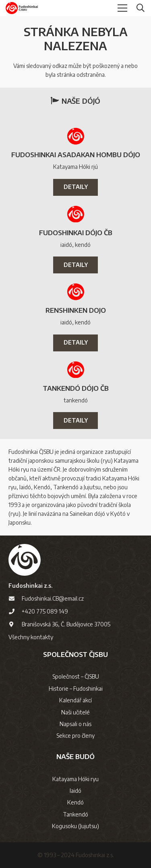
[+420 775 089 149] (15, 611)
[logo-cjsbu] (22, 8)
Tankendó (75, 814)
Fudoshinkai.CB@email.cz (53, 598)
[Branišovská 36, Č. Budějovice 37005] (15, 624)
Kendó (75, 802)
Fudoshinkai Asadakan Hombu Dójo (76, 155)
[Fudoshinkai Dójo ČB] (76, 214)
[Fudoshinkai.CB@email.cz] (15, 599)
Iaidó (75, 791)
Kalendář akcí (75, 700)
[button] (141, 8)
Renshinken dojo (76, 310)
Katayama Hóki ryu (75, 779)
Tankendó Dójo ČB (76, 388)
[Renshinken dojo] (76, 292)
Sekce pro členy (75, 736)
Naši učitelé (75, 712)
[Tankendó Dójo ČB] (76, 370)
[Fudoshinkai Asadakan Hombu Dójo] (76, 136)
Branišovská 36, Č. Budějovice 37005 (66, 624)
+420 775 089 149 (45, 611)
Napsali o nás (75, 724)
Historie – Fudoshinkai (76, 688)
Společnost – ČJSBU (76, 676)
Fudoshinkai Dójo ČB (76, 233)
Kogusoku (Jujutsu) (75, 826)
